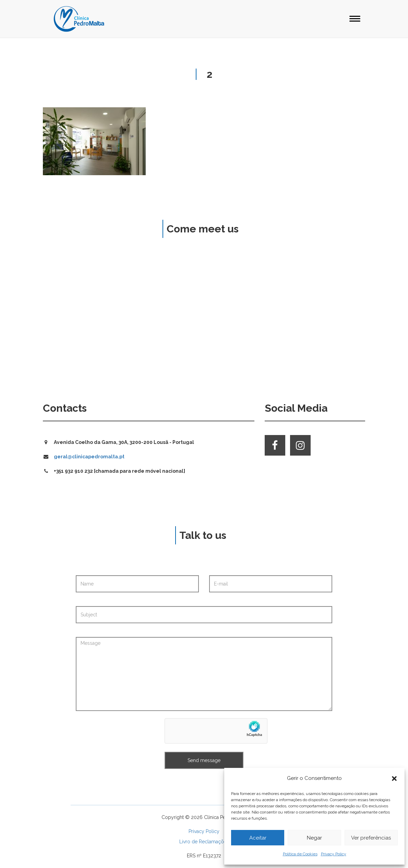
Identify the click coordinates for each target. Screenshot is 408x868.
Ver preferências (371, 838)
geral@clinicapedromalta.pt (89, 457)
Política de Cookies (300, 854)
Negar (314, 838)
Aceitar (258, 838)
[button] (394, 779)
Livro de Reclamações (204, 842)
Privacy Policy (334, 854)
